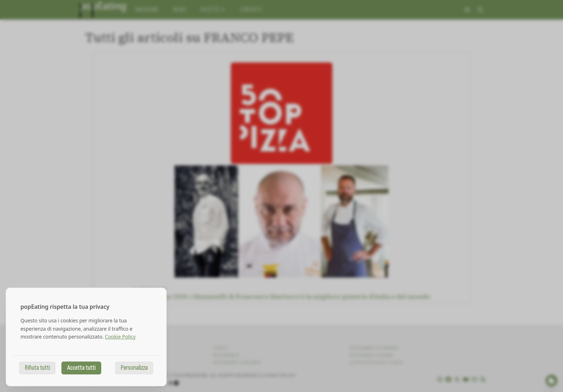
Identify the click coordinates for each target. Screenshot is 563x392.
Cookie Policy (120, 337)
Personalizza (134, 368)
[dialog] (86, 337)
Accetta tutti (81, 368)
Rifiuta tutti (37, 368)
